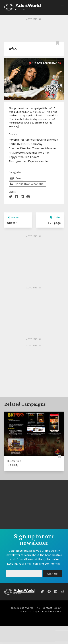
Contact (47, 608)
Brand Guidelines (52, 612)
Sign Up (52, 574)
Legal (36, 612)
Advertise (26, 612)
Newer (13, 217)
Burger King (14, 461)
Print (16, 178)
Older (55, 217)
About (58, 608)
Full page (54, 223)
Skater (12, 223)
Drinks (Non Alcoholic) (27, 184)
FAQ (38, 608)
